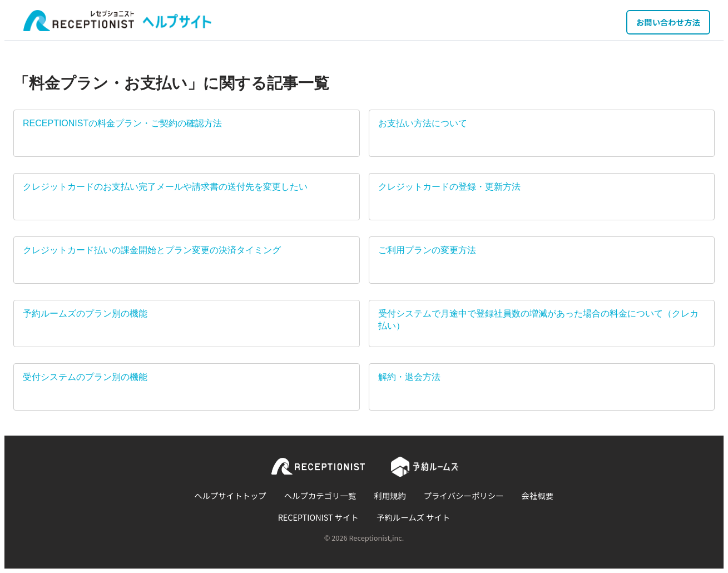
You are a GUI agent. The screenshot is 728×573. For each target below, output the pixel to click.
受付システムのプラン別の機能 (85, 377)
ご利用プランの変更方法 (427, 250)
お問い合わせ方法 (668, 22)
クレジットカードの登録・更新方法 (449, 187)
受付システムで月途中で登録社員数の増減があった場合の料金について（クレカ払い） (538, 320)
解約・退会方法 (409, 377)
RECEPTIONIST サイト (318, 517)
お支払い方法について (423, 123)
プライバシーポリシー (464, 495)
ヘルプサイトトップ (230, 495)
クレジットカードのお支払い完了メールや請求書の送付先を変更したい (165, 187)
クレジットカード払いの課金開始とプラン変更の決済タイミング (152, 250)
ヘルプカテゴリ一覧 (320, 495)
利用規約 (390, 495)
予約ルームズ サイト (413, 517)
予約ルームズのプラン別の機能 (85, 313)
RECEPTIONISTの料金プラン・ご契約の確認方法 (122, 123)
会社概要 (537, 495)
